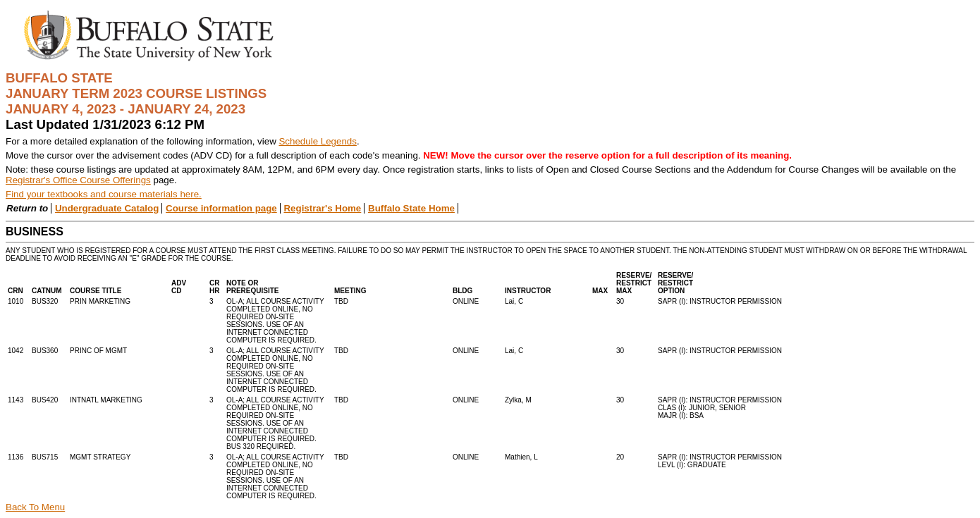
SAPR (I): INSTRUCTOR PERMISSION (720, 301)
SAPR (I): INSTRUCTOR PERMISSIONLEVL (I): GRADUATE (720, 461)
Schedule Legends (317, 141)
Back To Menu (35, 507)
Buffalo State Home (411, 208)
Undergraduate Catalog (107, 208)
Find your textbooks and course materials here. (104, 194)
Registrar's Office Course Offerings (78, 180)
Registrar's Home (322, 208)
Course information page (221, 208)
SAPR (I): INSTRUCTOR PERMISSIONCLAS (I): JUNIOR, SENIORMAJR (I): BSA (720, 408)
